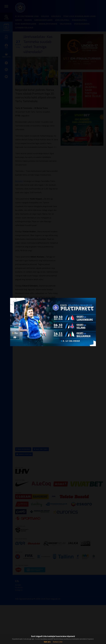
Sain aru (47, 642)
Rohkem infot (58, 642)
